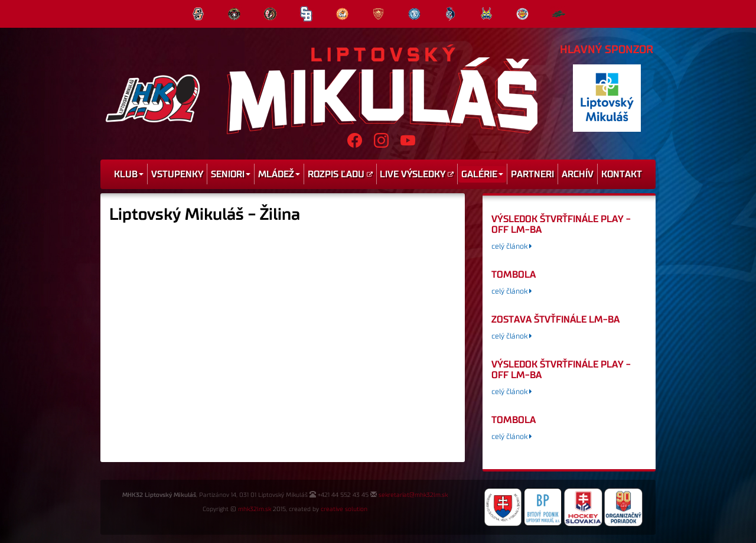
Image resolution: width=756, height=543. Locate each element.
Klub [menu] (129, 174)
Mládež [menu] (279, 174)
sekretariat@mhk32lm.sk (413, 495)
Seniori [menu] (231, 174)
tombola (514, 275)
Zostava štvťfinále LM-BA (555, 320)
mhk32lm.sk (255, 509)
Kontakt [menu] (622, 174)
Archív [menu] (578, 174)
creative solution (344, 509)
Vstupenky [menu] (177, 174)
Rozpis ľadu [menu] (340, 174)
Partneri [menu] (532, 174)
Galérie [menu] (482, 174)
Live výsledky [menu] (417, 174)
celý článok (512, 247)
